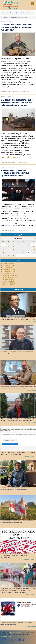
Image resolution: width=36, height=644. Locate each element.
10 (18, 247)
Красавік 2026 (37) (9, 264)
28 (3, 255)
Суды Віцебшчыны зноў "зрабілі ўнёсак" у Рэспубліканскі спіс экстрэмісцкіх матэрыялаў (16, 555)
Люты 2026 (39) (8, 268)
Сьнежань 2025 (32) (9, 271)
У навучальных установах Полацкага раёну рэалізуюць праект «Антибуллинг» (15, 173)
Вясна (12, 8)
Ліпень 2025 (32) (8, 281)
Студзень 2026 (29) (9, 269)
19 (29, 250)
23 (13, 253)
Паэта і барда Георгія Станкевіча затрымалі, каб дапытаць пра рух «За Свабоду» (17, 27)
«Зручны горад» (13, 157)
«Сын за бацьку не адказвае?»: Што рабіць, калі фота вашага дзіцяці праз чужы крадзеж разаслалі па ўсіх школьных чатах (18, 590)
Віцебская (11, 2)
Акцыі (14, 162)
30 (13, 255)
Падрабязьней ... (28, 92)
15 (8, 250)
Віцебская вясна (16, 633)
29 (8, 255)
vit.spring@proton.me (8, 636)
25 (24, 253)
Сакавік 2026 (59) (8, 266)
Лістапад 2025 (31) (9, 273)
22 (8, 253)
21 (3, 253)
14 (3, 250)
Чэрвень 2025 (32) (9, 283)
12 (29, 247)
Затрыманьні (16, 92)
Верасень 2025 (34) (9, 277)
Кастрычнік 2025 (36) (10, 275)
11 (24, 247)
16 (13, 250)
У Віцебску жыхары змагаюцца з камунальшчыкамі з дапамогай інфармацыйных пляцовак (17, 103)
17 (18, 250)
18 (24, 250)
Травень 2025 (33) (9, 285)
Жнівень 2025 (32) (9, 279)
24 (18, 253)
